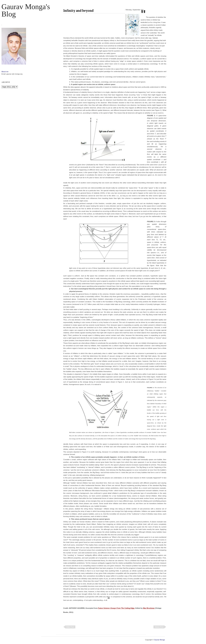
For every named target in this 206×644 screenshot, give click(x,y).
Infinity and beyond (78, 11)
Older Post (70, 627)
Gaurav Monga (159, 640)
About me (5, 72)
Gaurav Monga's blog (26, 10)
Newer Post (159, 627)
